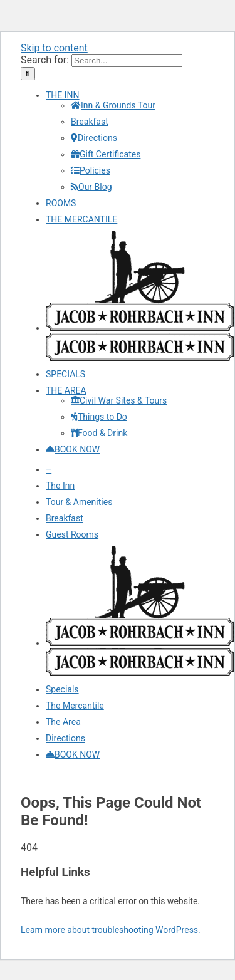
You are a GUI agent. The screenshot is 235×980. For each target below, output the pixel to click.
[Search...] (127, 60)
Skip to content (54, 48)
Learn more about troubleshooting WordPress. (111, 930)
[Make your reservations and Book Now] (73, 449)
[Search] (28, 74)
